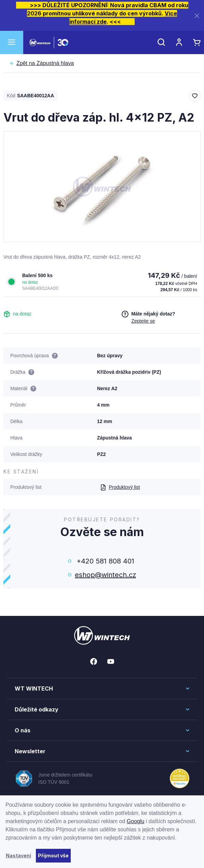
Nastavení (18, 855)
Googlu (136, 821)
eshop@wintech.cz (105, 575)
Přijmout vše (53, 855)
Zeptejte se (143, 321)
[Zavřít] (197, 16)
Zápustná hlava (45, 63)
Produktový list (120, 487)
